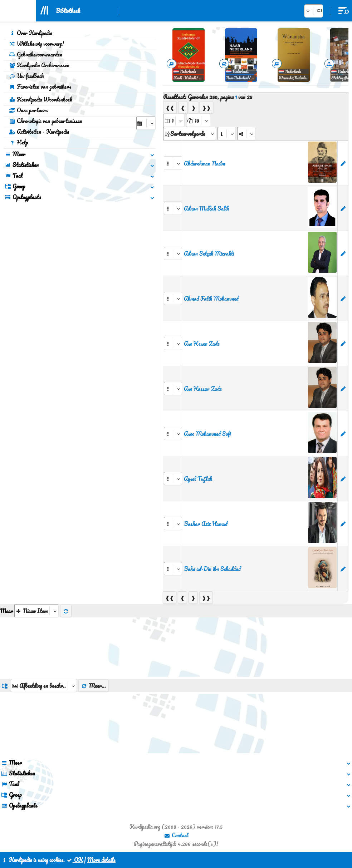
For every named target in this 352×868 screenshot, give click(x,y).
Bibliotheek (68, 11)
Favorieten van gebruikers (40, 87)
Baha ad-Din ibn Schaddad (212, 569)
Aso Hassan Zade (203, 389)
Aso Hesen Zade (202, 344)
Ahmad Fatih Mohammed (211, 299)
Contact (176, 835)
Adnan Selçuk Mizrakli (209, 253)
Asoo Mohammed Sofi (207, 434)
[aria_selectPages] (174, 120)
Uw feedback (26, 76)
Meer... (93, 686)
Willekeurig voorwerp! (36, 44)
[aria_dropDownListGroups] (44, 685)
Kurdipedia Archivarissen (39, 65)
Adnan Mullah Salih (206, 208)
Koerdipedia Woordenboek (41, 99)
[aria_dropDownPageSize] (198, 120)
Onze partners (28, 110)
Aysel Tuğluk (198, 479)
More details (101, 860)
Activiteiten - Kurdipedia (39, 132)
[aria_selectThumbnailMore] (36, 611)
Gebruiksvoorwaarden (36, 54)
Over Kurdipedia (30, 33)
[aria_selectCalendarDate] (146, 123)
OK (74, 860)
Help (18, 142)
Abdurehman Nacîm (204, 163)
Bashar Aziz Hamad (206, 524)
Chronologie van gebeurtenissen (46, 121)
